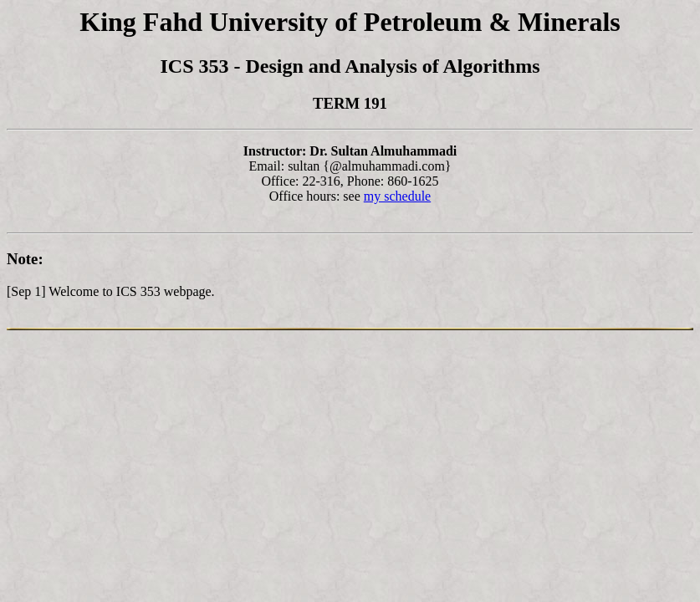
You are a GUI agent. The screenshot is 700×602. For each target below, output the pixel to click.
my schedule (397, 196)
